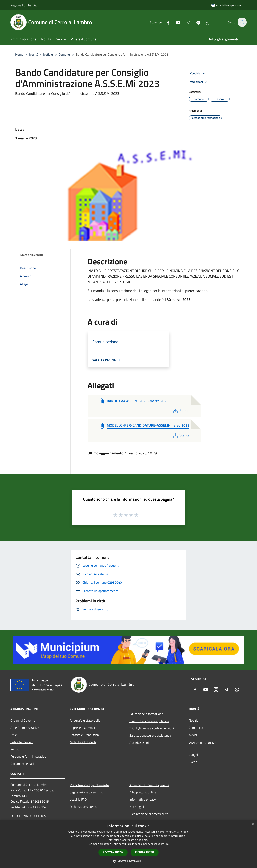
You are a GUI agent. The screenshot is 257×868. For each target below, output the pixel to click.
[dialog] (128, 844)
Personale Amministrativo (28, 756)
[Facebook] (166, 22)
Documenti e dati (22, 764)
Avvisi (193, 735)
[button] (128, 861)
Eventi (193, 762)
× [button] (252, 824)
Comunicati (196, 728)
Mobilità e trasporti (83, 742)
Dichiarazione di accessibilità (149, 814)
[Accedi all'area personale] (226, 5)
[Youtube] (176, 22)
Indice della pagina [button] (32, 255)
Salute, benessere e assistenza (150, 735)
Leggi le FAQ (78, 799)
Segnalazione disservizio (86, 792)
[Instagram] (186, 22)
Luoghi (193, 755)
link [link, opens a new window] (167, 844)
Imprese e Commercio (85, 728)
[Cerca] (242, 22)
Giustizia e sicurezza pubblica (149, 721)
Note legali (137, 807)
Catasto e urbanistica (84, 735)
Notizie (48, 54)
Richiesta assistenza (84, 807)
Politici (15, 749)
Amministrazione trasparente (149, 785)
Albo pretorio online (143, 792)
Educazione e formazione (146, 714)
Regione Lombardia (23, 5)
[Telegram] (196, 22)
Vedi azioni (199, 82)
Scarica (181, 411)
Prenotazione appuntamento (89, 785)
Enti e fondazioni (22, 742)
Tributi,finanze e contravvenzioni (152, 728)
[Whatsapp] (206, 22)
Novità (34, 54)
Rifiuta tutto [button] (145, 852)
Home (19, 54)
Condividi (198, 74)
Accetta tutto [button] (113, 852)
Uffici (14, 735)
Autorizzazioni (139, 743)
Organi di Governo (23, 720)
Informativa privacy (143, 799)
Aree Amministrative (25, 728)
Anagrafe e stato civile (85, 720)
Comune (64, 54)
